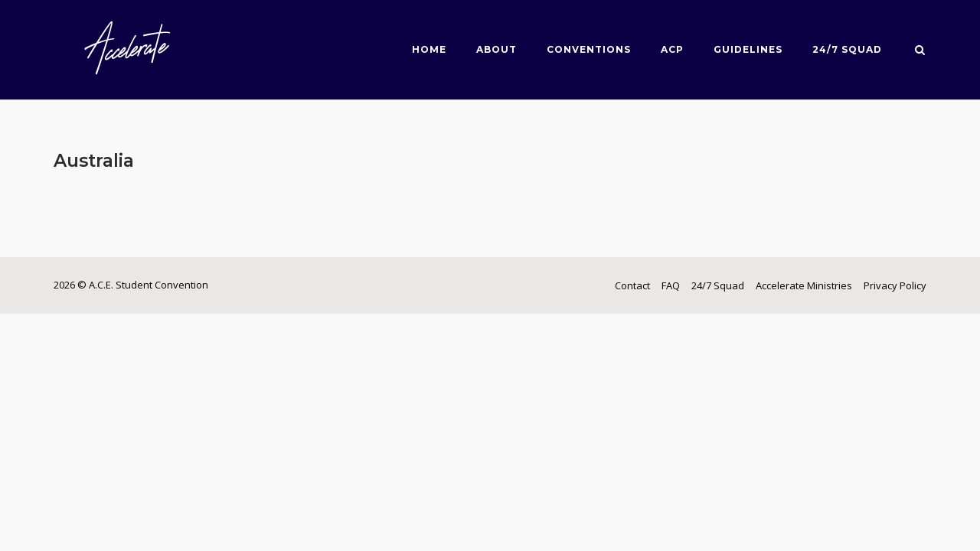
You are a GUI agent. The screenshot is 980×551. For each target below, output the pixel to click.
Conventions (589, 49)
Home (429, 49)
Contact (632, 285)
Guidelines (748, 49)
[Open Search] (920, 51)
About (497, 49)
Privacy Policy (895, 285)
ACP (672, 49)
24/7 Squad (847, 49)
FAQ (671, 285)
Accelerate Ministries (804, 285)
